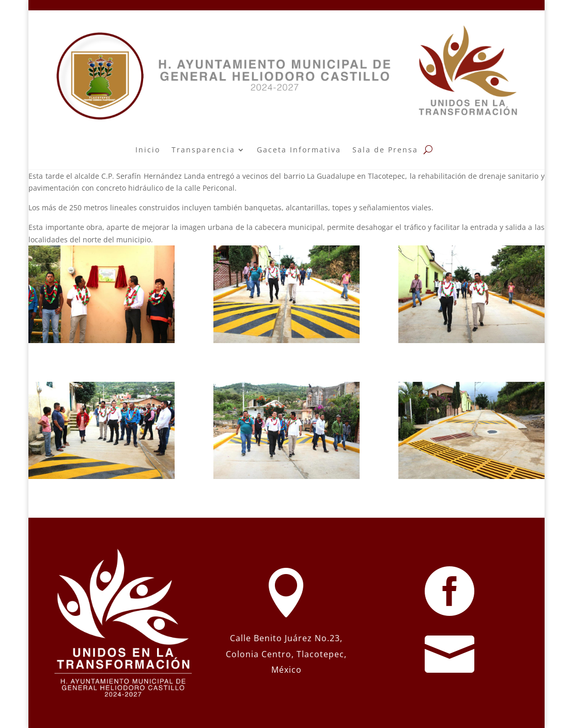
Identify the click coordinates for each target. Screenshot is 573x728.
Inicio (148, 150)
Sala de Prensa (385, 150)
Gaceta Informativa (299, 150)
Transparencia (203, 150)
